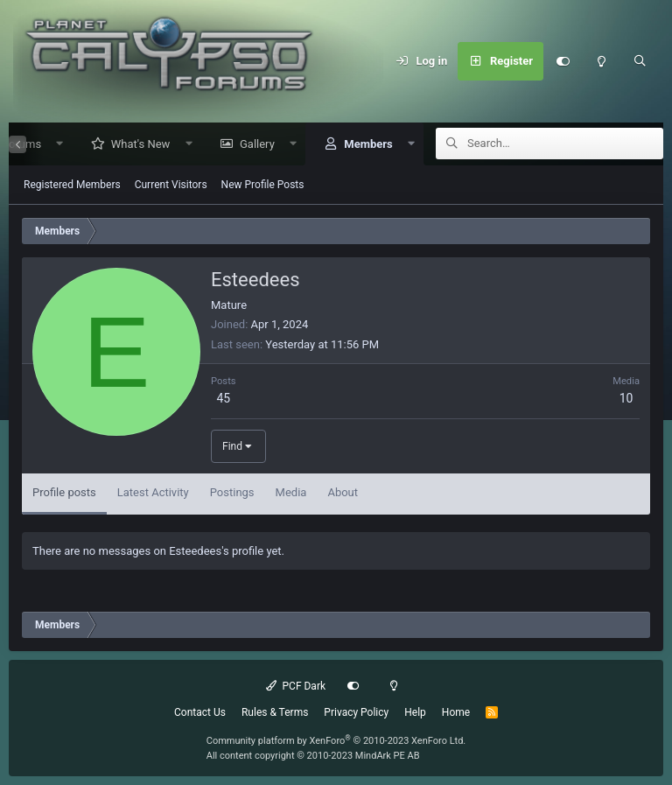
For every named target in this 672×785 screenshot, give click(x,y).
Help (415, 712)
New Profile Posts (263, 186)
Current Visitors (171, 186)
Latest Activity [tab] (153, 493)
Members (362, 145)
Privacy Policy (356, 712)
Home (456, 712)
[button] (54, 145)
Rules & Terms (275, 712)
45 (223, 399)
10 (626, 399)
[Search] (640, 61)
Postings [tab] (232, 493)
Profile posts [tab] (64, 493)
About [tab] (343, 493)
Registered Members (72, 186)
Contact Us (200, 712)
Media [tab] (291, 493)
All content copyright (313, 756)
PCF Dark (296, 686)
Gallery (251, 145)
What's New (135, 145)
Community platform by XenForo (336, 741)
